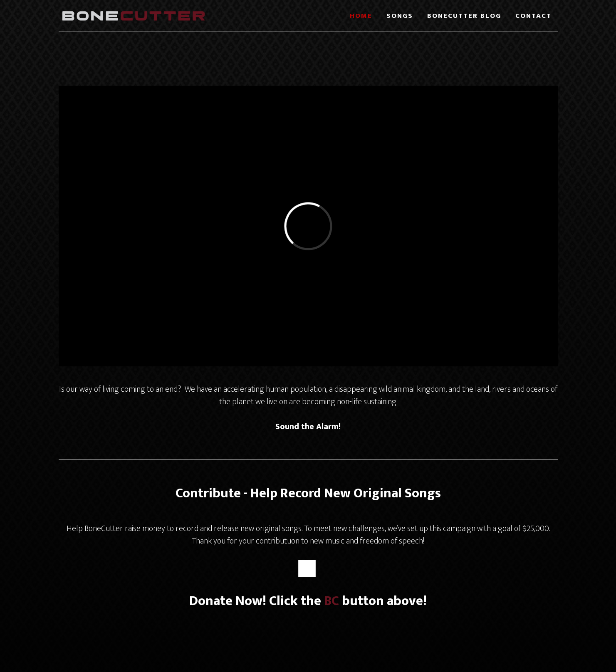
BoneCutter (134, 16)
